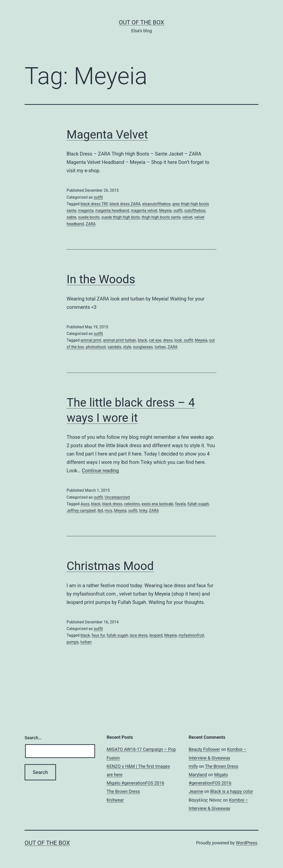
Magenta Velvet (107, 134)
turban (160, 347)
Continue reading (100, 471)
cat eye (155, 340)
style (127, 347)
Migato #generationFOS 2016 (135, 783)
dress (168, 340)
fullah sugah (198, 504)
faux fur (98, 635)
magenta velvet (144, 211)
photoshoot (96, 347)
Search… (33, 738)
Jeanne (196, 791)
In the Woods (101, 279)
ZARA (91, 224)
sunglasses (143, 347)
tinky (143, 511)
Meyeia (165, 211)
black (142, 340)
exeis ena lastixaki (157, 504)
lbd (100, 511)
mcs (108, 511)
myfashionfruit (191, 635)
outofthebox (195, 211)
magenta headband (112, 211)
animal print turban (119, 340)
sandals (114, 347)
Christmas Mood (110, 566)
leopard (156, 635)
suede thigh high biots (121, 217)
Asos (85, 504)
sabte (71, 217)
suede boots (89, 217)
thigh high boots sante (161, 217)
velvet (187, 217)
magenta (86, 211)
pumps (73, 642)
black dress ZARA (125, 204)
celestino (132, 504)
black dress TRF (94, 204)
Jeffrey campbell (81, 511)
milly (193, 766)
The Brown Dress (123, 791)
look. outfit (184, 340)
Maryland (198, 775)
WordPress (247, 843)
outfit (98, 197)
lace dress (139, 635)
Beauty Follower (204, 749)
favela (180, 504)
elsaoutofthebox (156, 204)
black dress (112, 504)
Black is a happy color (232, 791)
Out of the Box (141, 22)
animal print (91, 340)
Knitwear (115, 800)
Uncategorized (117, 497)
